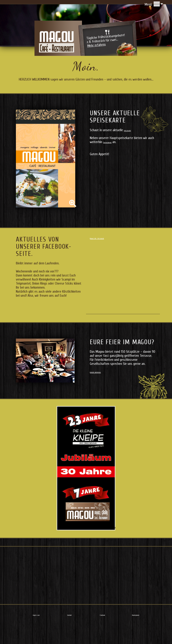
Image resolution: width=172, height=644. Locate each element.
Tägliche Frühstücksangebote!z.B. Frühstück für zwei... (106, 53)
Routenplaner (136, 634)
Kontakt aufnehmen (103, 391)
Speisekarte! (132, 149)
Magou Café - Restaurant (107, 257)
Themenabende (113, 161)
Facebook (102, 634)
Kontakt (69, 634)
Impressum (36, 634)
